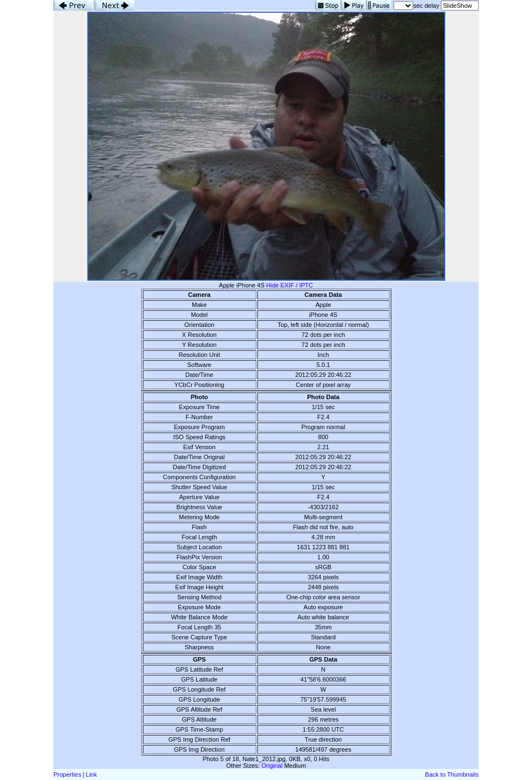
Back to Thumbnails (452, 774)
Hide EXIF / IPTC (290, 285)
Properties (67, 774)
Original (272, 766)
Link (91, 774)
